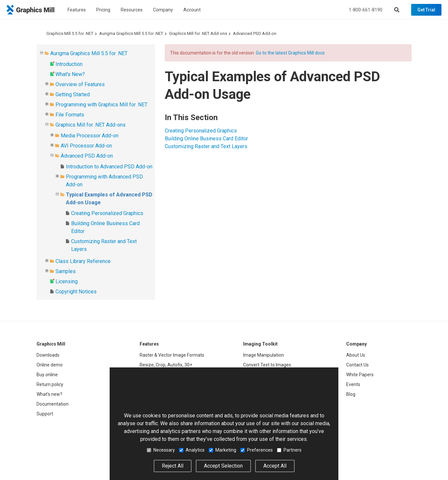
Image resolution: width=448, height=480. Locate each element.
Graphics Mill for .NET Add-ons (198, 33)
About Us (356, 355)
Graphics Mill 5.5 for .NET (70, 33)
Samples (66, 271)
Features (77, 10)
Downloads (48, 355)
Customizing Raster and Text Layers (206, 146)
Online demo (50, 365)
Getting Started (73, 94)
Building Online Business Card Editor (206, 139)
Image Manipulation (263, 355)
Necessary (161, 450)
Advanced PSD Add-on (255, 33)
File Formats (70, 115)
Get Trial (426, 10)
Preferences (257, 450)
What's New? (70, 74)
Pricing (103, 10)
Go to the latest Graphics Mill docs (290, 53)
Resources (132, 10)
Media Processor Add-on (90, 136)
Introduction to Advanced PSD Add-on (109, 167)
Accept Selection (223, 466)
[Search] (397, 10)
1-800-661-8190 (366, 10)
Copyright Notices (76, 292)
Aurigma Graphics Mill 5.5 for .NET (131, 33)
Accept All (275, 466)
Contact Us (357, 365)
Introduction (69, 64)
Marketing (223, 450)
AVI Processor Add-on (86, 146)
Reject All (173, 466)
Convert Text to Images (267, 365)
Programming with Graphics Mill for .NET (101, 105)
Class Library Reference (83, 261)
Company (163, 10)
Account (192, 10)
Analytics (192, 450)
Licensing (67, 281)
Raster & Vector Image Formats (172, 355)
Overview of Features (80, 84)
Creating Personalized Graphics (107, 213)
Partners (289, 450)
